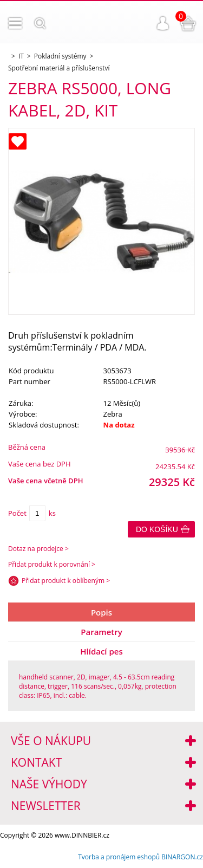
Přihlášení (163, 23)
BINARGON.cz (182, 857)
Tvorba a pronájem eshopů (119, 857)
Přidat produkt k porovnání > (52, 564)
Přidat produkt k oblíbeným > (66, 581)
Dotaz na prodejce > (38, 549)
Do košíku (157, 529)
